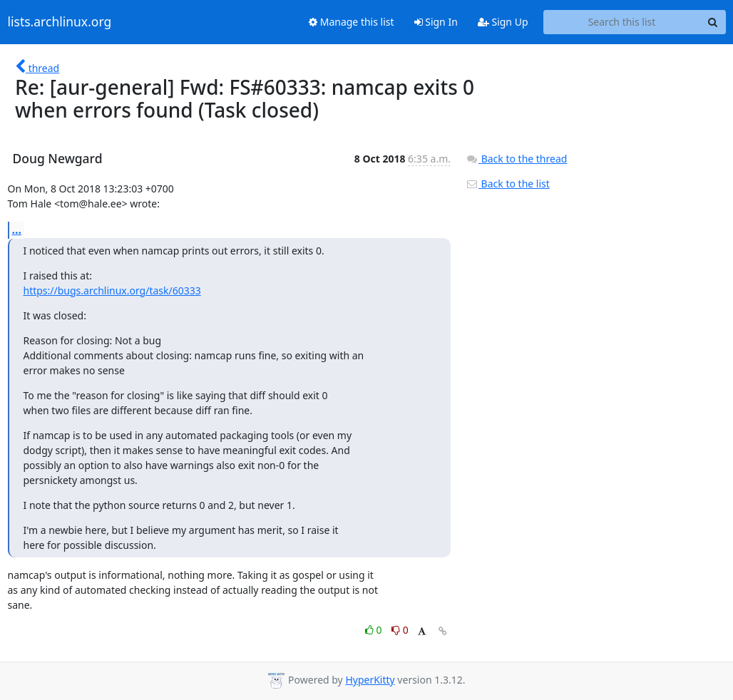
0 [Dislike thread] (400, 630)
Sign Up (503, 22)
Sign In (436, 22)
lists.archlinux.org (60, 22)
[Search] (713, 22)
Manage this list (352, 22)
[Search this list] (622, 22)
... (17, 230)
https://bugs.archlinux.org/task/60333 (112, 290)
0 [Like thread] (375, 630)
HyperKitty (370, 680)
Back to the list (508, 184)
